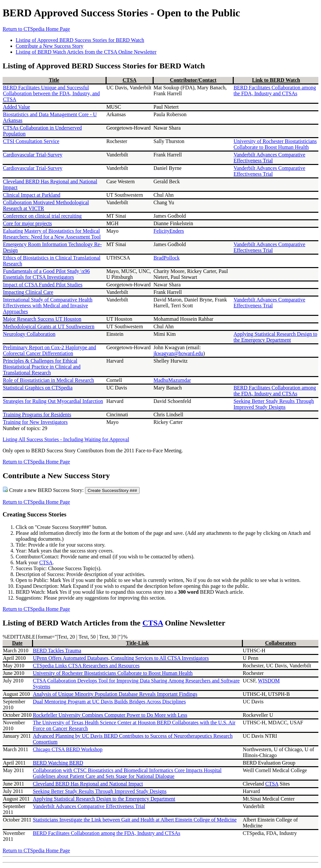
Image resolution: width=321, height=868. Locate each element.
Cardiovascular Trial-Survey (33, 155)
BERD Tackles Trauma (57, 651)
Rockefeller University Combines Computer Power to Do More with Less (110, 715)
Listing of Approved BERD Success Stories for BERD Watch (80, 40)
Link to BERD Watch (276, 80)
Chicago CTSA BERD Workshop (68, 749)
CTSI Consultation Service (31, 141)
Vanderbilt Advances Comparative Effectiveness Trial (269, 158)
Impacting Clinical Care (28, 292)
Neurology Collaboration (29, 334)
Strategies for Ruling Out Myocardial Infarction (53, 401)
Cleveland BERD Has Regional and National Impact (88, 784)
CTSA (130, 80)
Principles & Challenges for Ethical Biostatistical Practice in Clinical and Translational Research (42, 367)
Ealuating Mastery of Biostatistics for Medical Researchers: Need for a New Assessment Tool (52, 234)
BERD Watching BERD (58, 763)
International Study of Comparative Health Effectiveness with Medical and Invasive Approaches (48, 306)
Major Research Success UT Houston (42, 319)
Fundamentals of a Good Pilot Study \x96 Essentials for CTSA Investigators (46, 274)
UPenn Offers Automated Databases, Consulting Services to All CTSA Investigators (121, 658)
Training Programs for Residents (37, 415)
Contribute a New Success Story (50, 46)
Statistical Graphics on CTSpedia (38, 388)
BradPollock (167, 258)
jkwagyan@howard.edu (178, 353)
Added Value (17, 107)
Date (17, 643)
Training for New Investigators (35, 422)
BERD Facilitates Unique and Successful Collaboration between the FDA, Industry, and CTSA (51, 93)
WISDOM (269, 681)
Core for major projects (27, 223)
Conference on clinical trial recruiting (42, 216)
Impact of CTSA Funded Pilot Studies (43, 285)
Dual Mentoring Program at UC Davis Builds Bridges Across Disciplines (109, 702)
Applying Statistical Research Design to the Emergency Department (275, 337)
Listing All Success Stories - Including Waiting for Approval (66, 439)
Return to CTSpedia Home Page (36, 29)
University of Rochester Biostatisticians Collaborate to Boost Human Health (275, 144)
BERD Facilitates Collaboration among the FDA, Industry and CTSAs (275, 90)
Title (54, 80)
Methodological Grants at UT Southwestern (49, 326)
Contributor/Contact (193, 80)
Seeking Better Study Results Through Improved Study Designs (274, 404)
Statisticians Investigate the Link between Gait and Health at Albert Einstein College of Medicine (135, 820)
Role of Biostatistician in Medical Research (49, 380)
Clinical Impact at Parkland (32, 195)
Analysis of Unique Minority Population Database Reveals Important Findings (115, 694)
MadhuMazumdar (172, 380)
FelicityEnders (169, 231)
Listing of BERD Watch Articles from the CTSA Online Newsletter (86, 52)
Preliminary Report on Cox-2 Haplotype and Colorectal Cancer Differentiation (50, 350)
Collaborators (281, 643)
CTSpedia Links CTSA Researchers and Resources (86, 666)
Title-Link (138, 643)
